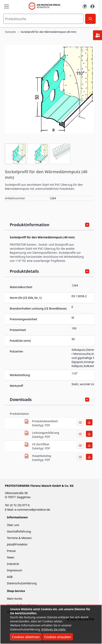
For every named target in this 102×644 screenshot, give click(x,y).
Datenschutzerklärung (22, 583)
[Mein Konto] (92, 6)
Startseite (10, 32)
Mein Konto (15, 599)
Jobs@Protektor (17, 544)
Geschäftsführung (19, 531)
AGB (10, 577)
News (11, 557)
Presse (11, 551)
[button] (49, 89)
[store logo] (46, 6)
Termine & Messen (19, 538)
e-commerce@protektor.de (32, 510)
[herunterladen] (27, 421)
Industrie (13, 564)
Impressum (15, 570)
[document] (51, 625)
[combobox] (43, 19)
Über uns (13, 525)
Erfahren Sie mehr (53, 629)
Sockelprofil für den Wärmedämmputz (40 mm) (49, 32)
